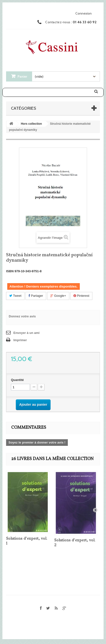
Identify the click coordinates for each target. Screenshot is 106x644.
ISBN (10, 271)
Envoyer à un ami (26, 333)
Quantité (17, 380)
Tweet (15, 296)
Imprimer (20, 340)
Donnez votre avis (22, 316)
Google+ (58, 296)
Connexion (84, 13)
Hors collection (31, 124)
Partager (36, 296)
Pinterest (81, 296)
